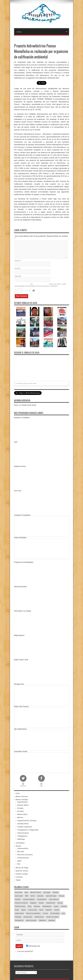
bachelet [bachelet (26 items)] (56, 892)
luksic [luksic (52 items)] (41, 910)
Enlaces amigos (22, 874)
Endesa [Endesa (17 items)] (41, 903)
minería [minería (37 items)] (45, 913)
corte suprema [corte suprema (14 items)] (54, 899)
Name (17, 261)
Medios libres (22, 814)
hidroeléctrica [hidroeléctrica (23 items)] (47, 906)
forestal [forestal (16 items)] (60, 903)
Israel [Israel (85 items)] (17, 910)
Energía (20, 808)
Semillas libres (23, 824)
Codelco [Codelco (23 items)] (18, 899)
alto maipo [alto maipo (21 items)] (47, 892)
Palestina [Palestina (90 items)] (18, 917)
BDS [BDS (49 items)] (27, 896)
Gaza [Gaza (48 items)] (29, 906)
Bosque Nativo (23, 805)
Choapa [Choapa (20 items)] (61, 896)
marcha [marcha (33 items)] (57, 910)
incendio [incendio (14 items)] (64, 906)
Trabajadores (22, 836)
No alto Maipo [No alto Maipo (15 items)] (55, 913)
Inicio (18, 793)
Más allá (21, 851)
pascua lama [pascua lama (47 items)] (28, 917)
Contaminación (23, 858)
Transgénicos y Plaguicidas (28, 830)
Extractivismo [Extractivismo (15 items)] (51, 903)
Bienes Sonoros (22, 796)
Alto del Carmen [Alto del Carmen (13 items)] (36, 892)
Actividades (20, 843)
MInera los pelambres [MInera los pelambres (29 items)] (33, 913)
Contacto (19, 877)
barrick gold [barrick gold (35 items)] (19, 896)
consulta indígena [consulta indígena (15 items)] (29, 899)
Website (18, 276)
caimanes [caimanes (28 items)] (40, 896)
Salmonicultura (23, 833)
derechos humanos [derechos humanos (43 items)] (21, 903)
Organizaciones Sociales (27, 821)
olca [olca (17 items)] (63, 913)
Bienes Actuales (22, 800)
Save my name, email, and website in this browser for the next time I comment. (41, 285)
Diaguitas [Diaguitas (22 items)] (33, 903)
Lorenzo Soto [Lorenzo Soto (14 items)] (33, 910)
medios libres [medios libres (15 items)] (20, 913)
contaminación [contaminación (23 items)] (42, 899)
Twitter (18, 880)
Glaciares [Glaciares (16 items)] (37, 906)
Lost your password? (25, 951)
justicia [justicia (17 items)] (23, 910)
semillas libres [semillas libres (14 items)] (39, 917)
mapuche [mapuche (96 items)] (49, 910)
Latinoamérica (23, 848)
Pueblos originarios (25, 827)
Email (17, 268)
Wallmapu (21, 839)
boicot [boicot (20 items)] (33, 896)
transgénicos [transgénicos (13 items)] (19, 920)
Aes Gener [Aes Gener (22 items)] (19, 892)
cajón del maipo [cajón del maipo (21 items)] (51, 896)
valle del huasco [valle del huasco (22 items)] (31, 920)
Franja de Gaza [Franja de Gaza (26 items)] (20, 906)
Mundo (18, 846)
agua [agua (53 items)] (26, 892)
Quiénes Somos (22, 871)
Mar (19, 864)
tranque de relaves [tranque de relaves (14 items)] (52, 917)
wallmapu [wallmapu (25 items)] (51, 920)
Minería (20, 817)
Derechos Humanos (25, 855)
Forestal (20, 811)
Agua (19, 861)
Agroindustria (22, 802)
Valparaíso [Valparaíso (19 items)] (43, 920)
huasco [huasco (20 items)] (56, 906)
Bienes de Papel (22, 868)
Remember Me (33, 946)
